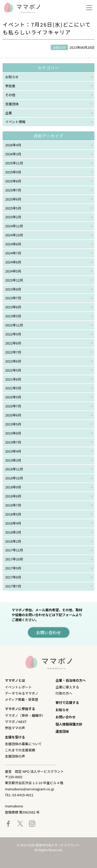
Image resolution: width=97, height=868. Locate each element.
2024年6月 (13, 262)
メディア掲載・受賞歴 (22, 699)
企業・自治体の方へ (71, 680)
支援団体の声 (15, 756)
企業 (9, 113)
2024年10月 (14, 235)
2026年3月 (13, 154)
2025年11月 (14, 163)
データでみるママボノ (22, 693)
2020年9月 (13, 397)
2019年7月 (13, 442)
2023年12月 (14, 280)
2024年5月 (13, 271)
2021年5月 (13, 388)
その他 (10, 95)
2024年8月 (13, 244)
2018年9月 (13, 487)
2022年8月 (13, 343)
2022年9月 (13, 334)
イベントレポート (18, 687)
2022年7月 (13, 352)
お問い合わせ (66, 717)
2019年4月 (13, 451)
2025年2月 (13, 217)
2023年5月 (13, 316)
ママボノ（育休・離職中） (25, 715)
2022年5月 (13, 370)
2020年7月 (13, 406)
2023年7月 (13, 298)
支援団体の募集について (23, 744)
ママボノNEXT (16, 722)
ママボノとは (15, 680)
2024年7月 (13, 253)
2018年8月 (13, 496)
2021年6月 (13, 379)
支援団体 (12, 104)
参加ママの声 (15, 728)
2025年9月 (13, 172)
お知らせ (12, 77)
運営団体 (62, 731)
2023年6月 (13, 307)
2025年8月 (13, 181)
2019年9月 (13, 424)
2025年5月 (13, 208)
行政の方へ (64, 693)
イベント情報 (15, 122)
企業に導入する (67, 687)
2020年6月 (13, 415)
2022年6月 (13, 361)
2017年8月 (13, 577)
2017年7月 (13, 586)
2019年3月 (13, 460)
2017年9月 (13, 568)
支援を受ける (15, 737)
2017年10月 (14, 559)
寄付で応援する (67, 702)
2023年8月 (13, 289)
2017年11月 (14, 550)
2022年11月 (14, 325)
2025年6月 (13, 199)
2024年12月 (14, 226)
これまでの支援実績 (20, 750)
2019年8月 (13, 433)
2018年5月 (13, 514)
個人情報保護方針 (69, 724)
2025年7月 (13, 190)
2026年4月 (13, 145)
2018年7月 (13, 505)
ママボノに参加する (20, 709)
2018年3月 (13, 532)
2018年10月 (14, 478)
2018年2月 (13, 541)
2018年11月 (14, 469)
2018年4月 (13, 523)
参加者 (10, 86)
